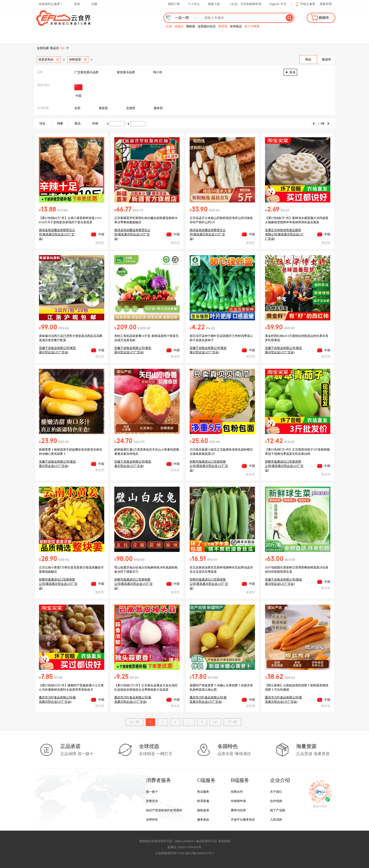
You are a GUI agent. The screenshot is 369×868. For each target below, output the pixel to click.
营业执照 (224, 841)
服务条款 (203, 820)
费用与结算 (238, 810)
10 (215, 722)
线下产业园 (278, 810)
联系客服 (203, 801)
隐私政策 (203, 810)
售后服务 (203, 792)
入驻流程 (276, 820)
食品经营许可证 (206, 841)
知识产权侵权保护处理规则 (164, 810)
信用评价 (152, 820)
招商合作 (237, 792)
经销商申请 (238, 801)
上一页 (134, 722)
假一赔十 (152, 792)
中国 (78, 90)
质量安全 (152, 801)
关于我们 (276, 792)
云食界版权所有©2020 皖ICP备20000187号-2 (185, 853)
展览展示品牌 (126, 72)
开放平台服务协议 (243, 820)
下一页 (232, 722)
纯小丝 (158, 72)
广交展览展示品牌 (86, 72)
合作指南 (276, 801)
